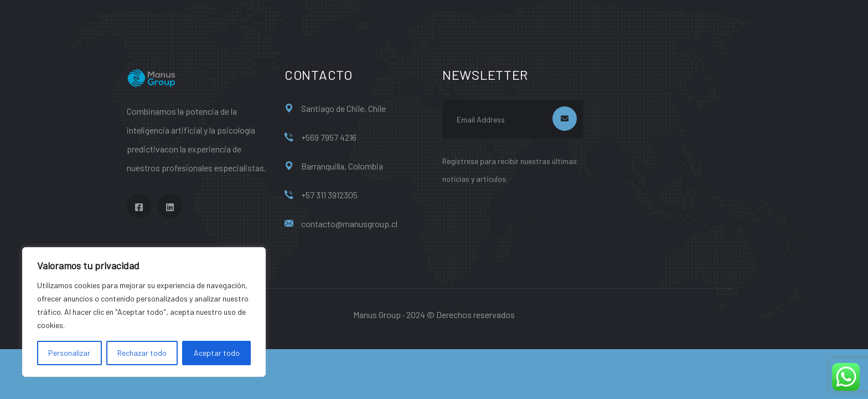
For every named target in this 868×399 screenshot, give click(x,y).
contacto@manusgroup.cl (349, 224)
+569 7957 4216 (329, 137)
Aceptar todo (217, 353)
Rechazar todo (142, 353)
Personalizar (69, 353)
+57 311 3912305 (329, 195)
